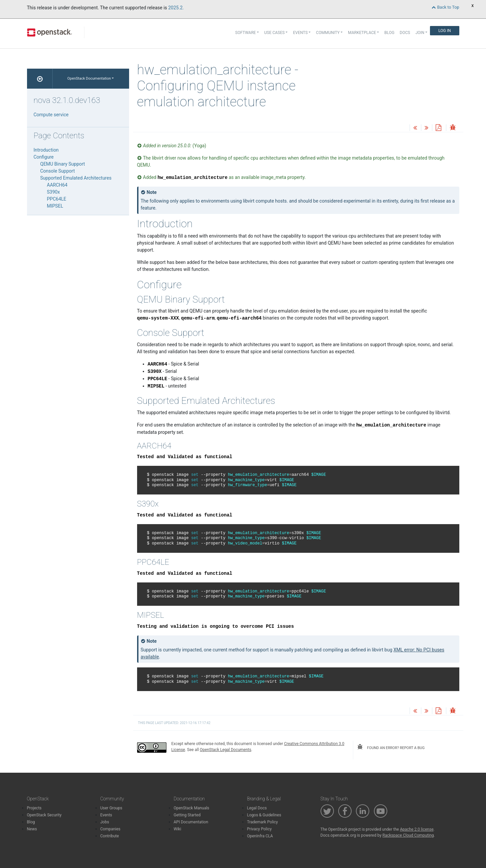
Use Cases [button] (274, 33)
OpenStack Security (44, 815)
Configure (44, 157)
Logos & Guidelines (264, 815)
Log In (444, 31)
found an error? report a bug (391, 747)
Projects (34, 808)
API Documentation (191, 822)
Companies (111, 829)
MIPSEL (55, 206)
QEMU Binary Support (63, 164)
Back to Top (445, 7)
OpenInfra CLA (260, 836)
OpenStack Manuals (192, 808)
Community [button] (328, 33)
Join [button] (420, 33)
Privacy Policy (260, 829)
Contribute (110, 836)
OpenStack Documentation (89, 78)
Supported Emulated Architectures (76, 178)
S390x (54, 192)
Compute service (51, 115)
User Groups (111, 808)
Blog (389, 33)
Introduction (46, 150)
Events (106, 815)
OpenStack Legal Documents (225, 750)
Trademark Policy (263, 822)
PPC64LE (57, 199)
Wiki (178, 829)
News (32, 829)
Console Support (58, 171)
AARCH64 (57, 185)
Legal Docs (257, 808)
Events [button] (300, 33)
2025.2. (176, 8)
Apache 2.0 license (417, 829)
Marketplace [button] (362, 33)
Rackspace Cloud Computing (408, 835)
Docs (405, 33)
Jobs (105, 822)
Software (246, 33)
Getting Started (187, 815)
